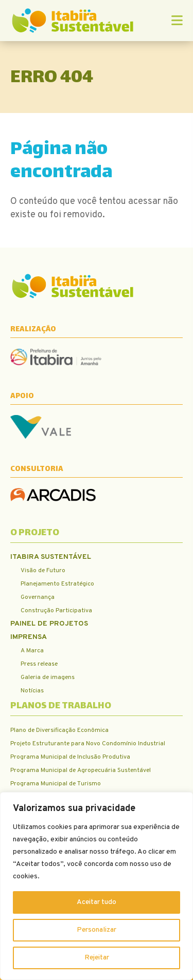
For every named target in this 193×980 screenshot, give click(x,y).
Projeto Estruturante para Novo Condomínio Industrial (88, 744)
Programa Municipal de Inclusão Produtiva (70, 757)
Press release (39, 664)
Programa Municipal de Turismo (56, 784)
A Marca (32, 651)
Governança (38, 597)
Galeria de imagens (48, 677)
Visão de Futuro (43, 571)
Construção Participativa (56, 611)
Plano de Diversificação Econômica (59, 730)
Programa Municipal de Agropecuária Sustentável (81, 770)
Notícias (32, 691)
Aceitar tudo (97, 902)
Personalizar (97, 930)
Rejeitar (97, 958)
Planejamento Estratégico (57, 584)
